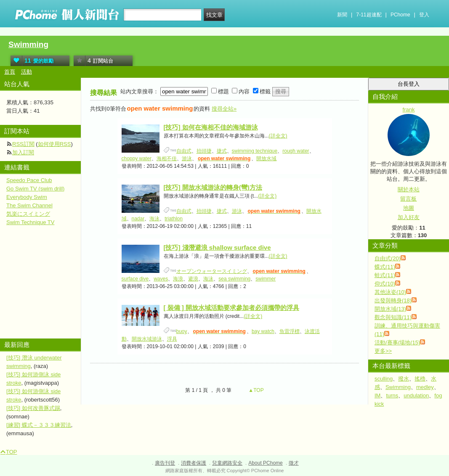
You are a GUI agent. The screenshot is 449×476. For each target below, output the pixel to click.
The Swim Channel (29, 205)
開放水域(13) (390, 309)
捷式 (222, 151)
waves (161, 279)
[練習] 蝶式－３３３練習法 (39, 425)
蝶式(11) (385, 267)
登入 (424, 15)
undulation (416, 395)
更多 (383, 351)
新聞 (342, 15)
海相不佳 (167, 159)
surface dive (135, 279)
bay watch (263, 331)
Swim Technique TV (30, 222)
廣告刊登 (165, 463)
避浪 (193, 279)
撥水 (404, 379)
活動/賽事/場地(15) (397, 342)
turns (392, 395)
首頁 (10, 72)
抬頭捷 (204, 151)
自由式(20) (388, 258)
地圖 (409, 208)
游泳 (187, 159)
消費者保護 (194, 463)
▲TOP (255, 390)
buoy (182, 331)
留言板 (408, 199)
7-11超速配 (369, 15)
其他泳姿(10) (390, 292)
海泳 (154, 219)
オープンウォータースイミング (212, 271)
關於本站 (409, 189)
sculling (384, 379)
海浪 (178, 279)
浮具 (172, 339)
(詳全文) (278, 136)
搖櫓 (420, 379)
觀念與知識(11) (393, 317)
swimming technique (255, 151)
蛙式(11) (385, 275)
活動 (27, 72)
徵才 (294, 463)
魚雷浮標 (290, 331)
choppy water (137, 159)
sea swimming (234, 279)
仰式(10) (385, 284)
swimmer (266, 279)
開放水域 (266, 159)
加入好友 (409, 217)
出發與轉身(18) (393, 300)
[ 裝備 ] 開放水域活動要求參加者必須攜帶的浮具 (232, 308)
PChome (400, 15)
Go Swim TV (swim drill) (35, 189)
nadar (138, 219)
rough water (296, 151)
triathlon (174, 219)
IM (377, 395)
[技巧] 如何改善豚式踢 (33, 408)
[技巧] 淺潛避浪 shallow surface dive (217, 247)
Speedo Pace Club (29, 180)
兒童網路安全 (227, 463)
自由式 (184, 151)
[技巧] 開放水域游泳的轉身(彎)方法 (213, 187)
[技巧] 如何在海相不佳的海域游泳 (211, 127)
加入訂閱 (23, 152)
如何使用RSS (54, 144)
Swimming (28, 44)
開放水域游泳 (147, 339)
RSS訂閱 (23, 144)
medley (425, 387)
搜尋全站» (224, 109)
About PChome (265, 463)
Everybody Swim (27, 197)
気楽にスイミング (28, 214)
